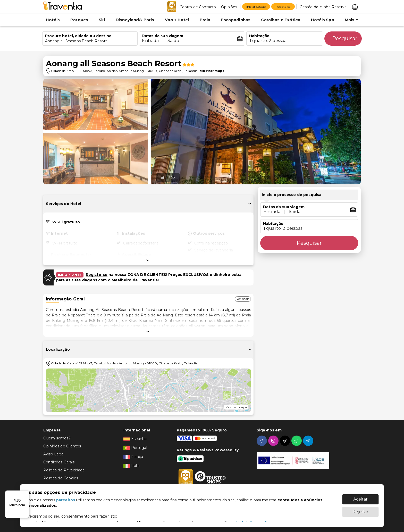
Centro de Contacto (198, 7)
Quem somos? (57, 438)
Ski (102, 20)
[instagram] (274, 441)
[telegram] (309, 441)
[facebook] (262, 441)
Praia (205, 20)
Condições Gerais (59, 462)
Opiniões (229, 7)
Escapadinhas (236, 20)
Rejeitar (360, 512)
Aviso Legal (54, 454)
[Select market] (355, 7)
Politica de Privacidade (64, 470)
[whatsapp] (297, 441)
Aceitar (360, 499)
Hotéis (53, 20)
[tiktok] (286, 441)
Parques (79, 20)
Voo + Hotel (177, 20)
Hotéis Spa (323, 20)
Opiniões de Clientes (62, 446)
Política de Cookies (61, 478)
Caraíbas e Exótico (281, 20)
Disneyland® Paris (135, 20)
